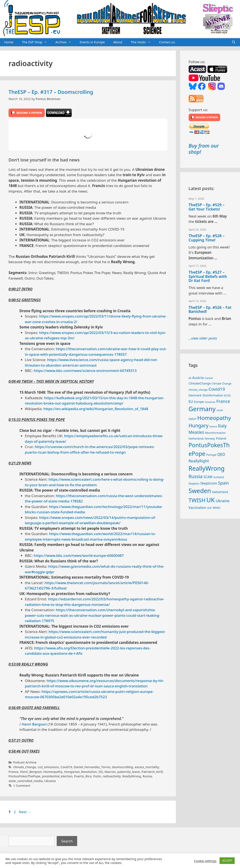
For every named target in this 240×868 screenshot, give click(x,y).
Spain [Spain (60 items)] (223, 483)
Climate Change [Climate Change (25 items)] (221, 384)
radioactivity (112, 776)
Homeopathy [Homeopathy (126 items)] (214, 418)
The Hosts (143, 42)
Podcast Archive (25, 762)
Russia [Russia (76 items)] (196, 476)
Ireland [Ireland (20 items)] (213, 427)
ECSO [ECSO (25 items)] (227, 396)
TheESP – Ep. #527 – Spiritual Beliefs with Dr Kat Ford (208, 276)
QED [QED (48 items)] (221, 454)
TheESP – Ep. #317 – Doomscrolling (51, 92)
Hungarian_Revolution (81, 772)
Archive (65, 42)
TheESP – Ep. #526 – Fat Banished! (210, 309)
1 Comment (22, 786)
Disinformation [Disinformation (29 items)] (213, 395)
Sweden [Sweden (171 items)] (200, 491)
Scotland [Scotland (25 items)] (219, 477)
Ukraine (50, 781)
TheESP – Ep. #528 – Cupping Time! (207, 238)
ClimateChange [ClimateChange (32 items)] (200, 383)
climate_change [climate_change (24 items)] (198, 390)
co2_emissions (48, 767)
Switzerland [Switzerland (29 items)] (220, 492)
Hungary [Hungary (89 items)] (199, 426)
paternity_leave (129, 772)
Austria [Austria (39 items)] (198, 378)
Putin (97, 776)
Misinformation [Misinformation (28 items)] (215, 433)
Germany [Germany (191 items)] (202, 409)
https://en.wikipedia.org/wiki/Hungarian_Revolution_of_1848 (96, 409)
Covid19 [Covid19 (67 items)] (217, 389)
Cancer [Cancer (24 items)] (209, 378)
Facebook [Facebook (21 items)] (210, 402)
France (13, 772)
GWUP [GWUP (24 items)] (193, 419)
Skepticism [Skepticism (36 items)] (209, 483)
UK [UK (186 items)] (210, 500)
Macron (110, 772)
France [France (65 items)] (223, 401)
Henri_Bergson (31, 772)
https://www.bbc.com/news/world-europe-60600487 (79, 555)
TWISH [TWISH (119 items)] (197, 500)
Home (9, 42)
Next (25, 812)
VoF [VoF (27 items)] (209, 508)
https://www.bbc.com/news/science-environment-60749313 (85, 371)
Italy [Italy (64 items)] (222, 426)
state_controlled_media (26, 781)
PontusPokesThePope (25, 776)
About (118, 42)
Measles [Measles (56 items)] (196, 432)
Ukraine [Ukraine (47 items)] (223, 501)
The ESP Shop (37, 42)
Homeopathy (53, 772)
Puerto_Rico (83, 776)
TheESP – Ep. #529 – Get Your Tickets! (207, 207)
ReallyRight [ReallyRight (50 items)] (199, 461)
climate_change (25, 767)
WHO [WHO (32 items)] (217, 508)
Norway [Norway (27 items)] (210, 438)
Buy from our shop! (204, 149)
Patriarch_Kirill (152, 772)
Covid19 (66, 767)
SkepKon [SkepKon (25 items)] (194, 484)
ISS (101, 772)
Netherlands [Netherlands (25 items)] (196, 439)
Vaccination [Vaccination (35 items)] (197, 508)
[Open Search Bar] (234, 42)
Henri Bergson (34, 724)
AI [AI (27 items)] (190, 378)
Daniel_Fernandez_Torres (92, 767)
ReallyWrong (132, 776)
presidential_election (57, 776)
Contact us (167, 42)
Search (67, 841)
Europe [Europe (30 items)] (199, 402)
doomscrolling (123, 767)
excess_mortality (147, 767)
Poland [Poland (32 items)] (221, 438)
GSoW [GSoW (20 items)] (220, 410)
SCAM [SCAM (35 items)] (208, 477)
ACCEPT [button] (227, 861)
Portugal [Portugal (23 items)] (211, 455)
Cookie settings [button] (205, 861)
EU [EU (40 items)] (191, 402)
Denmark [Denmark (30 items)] (195, 395)
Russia (147, 776)
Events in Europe (92, 42)
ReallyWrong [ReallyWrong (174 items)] (207, 468)
